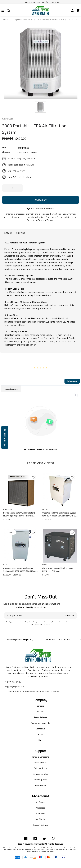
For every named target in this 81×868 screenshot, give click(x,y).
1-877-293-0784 (13, 682)
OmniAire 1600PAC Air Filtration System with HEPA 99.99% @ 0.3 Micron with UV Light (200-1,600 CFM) (59, 514)
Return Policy (40, 785)
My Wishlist (41, 819)
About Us (41, 711)
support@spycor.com (15, 687)
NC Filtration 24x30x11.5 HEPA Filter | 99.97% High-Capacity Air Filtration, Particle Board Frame (19, 514)
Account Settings (40, 825)
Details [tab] (8, 233)
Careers (40, 706)
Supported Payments (40, 723)
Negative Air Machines (23, 19)
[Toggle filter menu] (76, 395)
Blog (40, 740)
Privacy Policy (40, 762)
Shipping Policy (40, 780)
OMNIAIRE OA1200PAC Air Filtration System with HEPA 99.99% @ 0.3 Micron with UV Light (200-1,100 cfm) (20, 570)
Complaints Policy (41, 774)
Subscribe (70, 615)
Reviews (5, 437)
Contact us (40, 729)
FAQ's (40, 734)
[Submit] (3, 11)
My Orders (41, 802)
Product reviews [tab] (11, 389)
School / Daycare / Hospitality (51, 19)
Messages (41, 808)
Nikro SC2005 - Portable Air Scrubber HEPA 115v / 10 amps (58, 570)
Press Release (41, 717)
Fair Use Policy (40, 768)
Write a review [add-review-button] (72, 381)
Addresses (41, 813)
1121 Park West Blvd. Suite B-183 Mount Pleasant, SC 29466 (32, 691)
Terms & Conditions (40, 757)
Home (6, 19)
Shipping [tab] (21, 233)
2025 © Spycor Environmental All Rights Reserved (41, 844)
